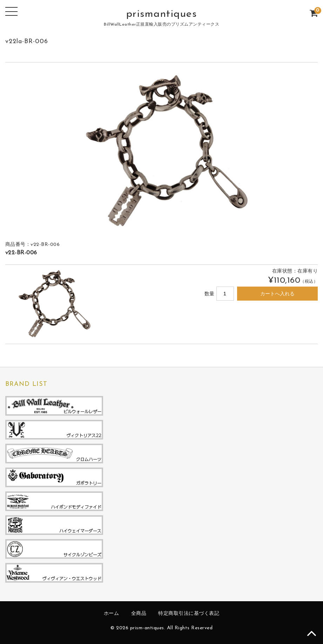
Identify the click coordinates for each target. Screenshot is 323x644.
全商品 (139, 614)
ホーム (112, 614)
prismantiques (162, 14)
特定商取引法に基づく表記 (189, 614)
